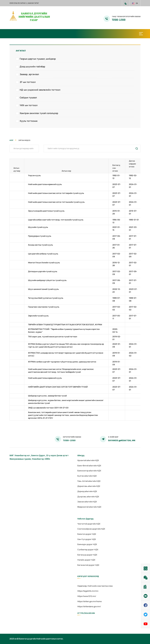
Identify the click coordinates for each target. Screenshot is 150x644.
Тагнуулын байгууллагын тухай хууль (46, 298)
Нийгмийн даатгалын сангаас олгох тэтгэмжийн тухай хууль (56, 202)
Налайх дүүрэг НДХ (86, 560)
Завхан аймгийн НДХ (87, 502)
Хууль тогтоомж (29, 121)
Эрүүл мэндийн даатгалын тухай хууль (46, 211)
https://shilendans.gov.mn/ (89, 606)
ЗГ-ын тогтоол (28, 82)
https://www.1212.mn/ (87, 596)
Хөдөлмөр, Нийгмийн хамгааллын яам (95, 586)
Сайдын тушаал (28, 97)
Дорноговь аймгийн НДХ (89, 486)
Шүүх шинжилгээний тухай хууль (43, 289)
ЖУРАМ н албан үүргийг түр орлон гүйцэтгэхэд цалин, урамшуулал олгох (62, 362)
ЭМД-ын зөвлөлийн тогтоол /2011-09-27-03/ (48, 408)
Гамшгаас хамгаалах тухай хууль (44, 307)
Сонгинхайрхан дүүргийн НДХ (91, 529)
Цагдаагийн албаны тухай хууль (43, 254)
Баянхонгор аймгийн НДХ (89, 471)
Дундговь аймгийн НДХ (88, 497)
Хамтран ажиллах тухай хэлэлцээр (39, 113)
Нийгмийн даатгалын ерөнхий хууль (45, 184)
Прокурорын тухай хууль (40, 236)
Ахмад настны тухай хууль (41, 245)
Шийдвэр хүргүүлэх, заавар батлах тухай (47, 396)
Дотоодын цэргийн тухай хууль (43, 271)
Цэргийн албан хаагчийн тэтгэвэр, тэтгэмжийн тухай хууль (56, 220)
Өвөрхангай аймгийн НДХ (89, 507)
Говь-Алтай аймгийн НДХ (89, 481)
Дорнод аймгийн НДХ (87, 491)
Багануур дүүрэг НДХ (87, 555)
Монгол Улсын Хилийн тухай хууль (44, 263)
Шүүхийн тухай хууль (38, 227)
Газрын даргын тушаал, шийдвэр (38, 59)
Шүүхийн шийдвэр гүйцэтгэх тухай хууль (47, 280)
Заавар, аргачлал (29, 74)
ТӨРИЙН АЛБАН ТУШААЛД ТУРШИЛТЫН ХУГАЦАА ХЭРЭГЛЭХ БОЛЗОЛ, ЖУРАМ (65, 325)
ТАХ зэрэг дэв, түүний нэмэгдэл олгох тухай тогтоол (53, 337)
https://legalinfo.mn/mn (88, 591)
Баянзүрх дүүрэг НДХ (87, 544)
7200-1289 (119, 20)
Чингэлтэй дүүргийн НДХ (89, 524)
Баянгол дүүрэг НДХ (87, 534)
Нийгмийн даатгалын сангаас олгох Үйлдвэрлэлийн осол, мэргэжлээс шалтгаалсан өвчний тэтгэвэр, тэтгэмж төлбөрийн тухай (61, 371)
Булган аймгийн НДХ (87, 476)
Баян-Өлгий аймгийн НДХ (89, 466)
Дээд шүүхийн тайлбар (32, 66)
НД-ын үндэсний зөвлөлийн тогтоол (40, 90)
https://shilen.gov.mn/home (90, 601)
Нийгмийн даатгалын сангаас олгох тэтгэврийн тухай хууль (56, 193)
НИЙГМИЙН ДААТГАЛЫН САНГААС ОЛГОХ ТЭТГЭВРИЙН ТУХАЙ (58, 387)
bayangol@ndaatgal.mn (122, 440)
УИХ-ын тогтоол (29, 105)
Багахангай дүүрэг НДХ (88, 565)
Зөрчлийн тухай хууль (38, 316)
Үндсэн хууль (34, 175)
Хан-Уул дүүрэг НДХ (87, 539)
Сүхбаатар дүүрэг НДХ (88, 550)
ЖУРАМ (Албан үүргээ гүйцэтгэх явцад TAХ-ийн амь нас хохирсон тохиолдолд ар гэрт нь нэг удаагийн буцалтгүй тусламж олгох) (66, 345)
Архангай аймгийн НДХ (88, 460)
